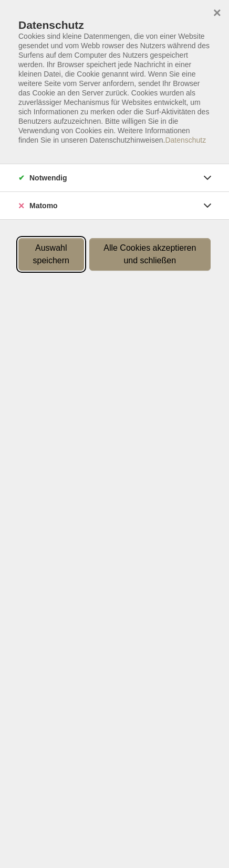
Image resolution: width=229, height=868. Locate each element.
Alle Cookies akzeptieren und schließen (150, 254)
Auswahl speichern (51, 254)
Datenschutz (185, 140)
